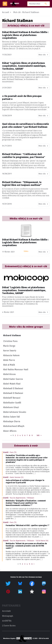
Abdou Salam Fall (11, 417)
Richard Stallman (12, 335)
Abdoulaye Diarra (12, 421)
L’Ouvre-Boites (9, 626)
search (46, 4)
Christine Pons (10, 341)
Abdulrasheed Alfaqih (14, 426)
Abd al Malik (9, 365)
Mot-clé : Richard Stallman (26, 12)
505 (38, 435)
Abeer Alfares (10, 431)
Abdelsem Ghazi (11, 407)
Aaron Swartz (10, 351)
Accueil (6, 12)
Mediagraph (8, 616)
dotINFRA (7, 621)
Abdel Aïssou (9, 374)
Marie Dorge (9, 346)
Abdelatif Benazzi (12, 398)
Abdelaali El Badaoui (13, 388)
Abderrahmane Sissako (15, 412)
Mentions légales (9, 638)
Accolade (6, 611)
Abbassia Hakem (11, 355)
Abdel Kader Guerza (13, 379)
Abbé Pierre (9, 360)
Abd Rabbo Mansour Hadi (16, 370)
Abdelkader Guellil (12, 403)
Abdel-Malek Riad (12, 384)
